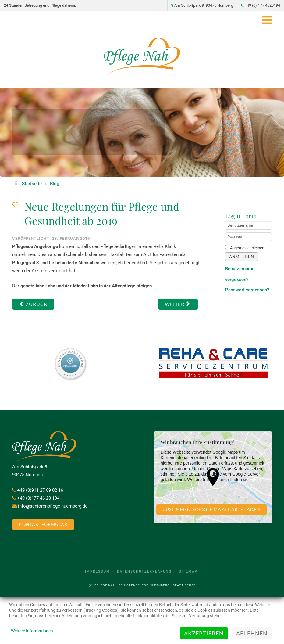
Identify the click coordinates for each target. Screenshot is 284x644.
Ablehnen (252, 633)
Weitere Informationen (32, 631)
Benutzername (225, 221)
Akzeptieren (204, 633)
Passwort (225, 233)
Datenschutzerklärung (144, 572)
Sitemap (188, 572)
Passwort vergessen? (247, 290)
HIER (255, 480)
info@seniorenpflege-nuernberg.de (53, 506)
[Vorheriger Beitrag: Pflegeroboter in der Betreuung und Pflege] (33, 304)
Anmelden (242, 257)
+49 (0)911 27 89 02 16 (40, 490)
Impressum (98, 572)
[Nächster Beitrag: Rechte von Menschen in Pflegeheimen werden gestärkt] (178, 304)
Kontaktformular (43, 524)
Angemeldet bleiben (247, 248)
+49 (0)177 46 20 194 (38, 498)
